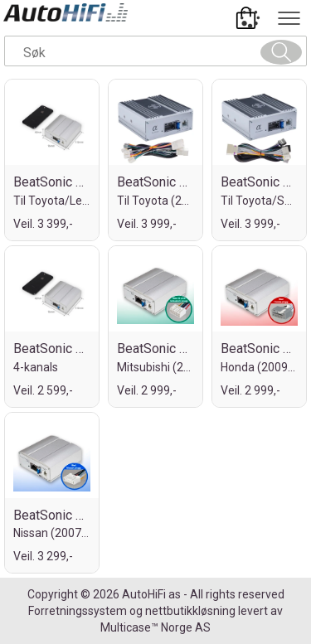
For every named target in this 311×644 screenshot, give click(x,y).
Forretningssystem (78, 611)
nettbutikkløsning (190, 611)
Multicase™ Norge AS (155, 627)
